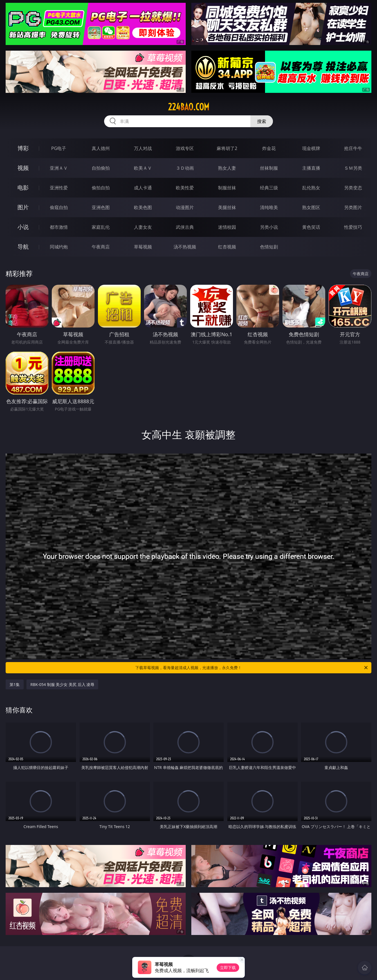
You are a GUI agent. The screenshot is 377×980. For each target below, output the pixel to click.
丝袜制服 (269, 168)
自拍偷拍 (101, 168)
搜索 (262, 121)
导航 (23, 247)
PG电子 (59, 148)
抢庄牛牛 (353, 148)
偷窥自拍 (59, 207)
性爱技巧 (353, 227)
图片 (23, 207)
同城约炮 (59, 247)
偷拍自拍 (101, 188)
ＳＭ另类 (353, 168)
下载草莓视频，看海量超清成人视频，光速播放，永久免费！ (252, 668)
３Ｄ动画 (185, 168)
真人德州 (101, 148)
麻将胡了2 (227, 148)
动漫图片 (185, 207)
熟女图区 (311, 207)
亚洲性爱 (59, 188)
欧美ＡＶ (143, 168)
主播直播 (311, 168)
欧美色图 (143, 207)
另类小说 (269, 227)
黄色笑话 (311, 227)
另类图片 (353, 207)
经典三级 (269, 188)
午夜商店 (101, 247)
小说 (23, 227)
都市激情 (59, 227)
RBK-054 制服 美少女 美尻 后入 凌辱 (62, 684)
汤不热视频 (185, 247)
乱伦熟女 (311, 188)
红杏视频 (227, 247)
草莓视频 (143, 247)
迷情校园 (227, 227)
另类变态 (353, 188)
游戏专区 (185, 148)
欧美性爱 (185, 188)
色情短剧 (269, 247)
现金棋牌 (311, 148)
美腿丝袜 (227, 207)
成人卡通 (143, 188)
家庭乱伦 (101, 227)
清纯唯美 (269, 207)
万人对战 (143, 148)
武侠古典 (185, 227)
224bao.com (189, 107)
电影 (23, 188)
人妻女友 (143, 227)
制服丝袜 (227, 188)
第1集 (15, 684)
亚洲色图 (101, 207)
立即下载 (228, 967)
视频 (23, 168)
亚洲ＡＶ (59, 168)
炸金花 (269, 148)
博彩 (23, 148)
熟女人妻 (227, 168)
